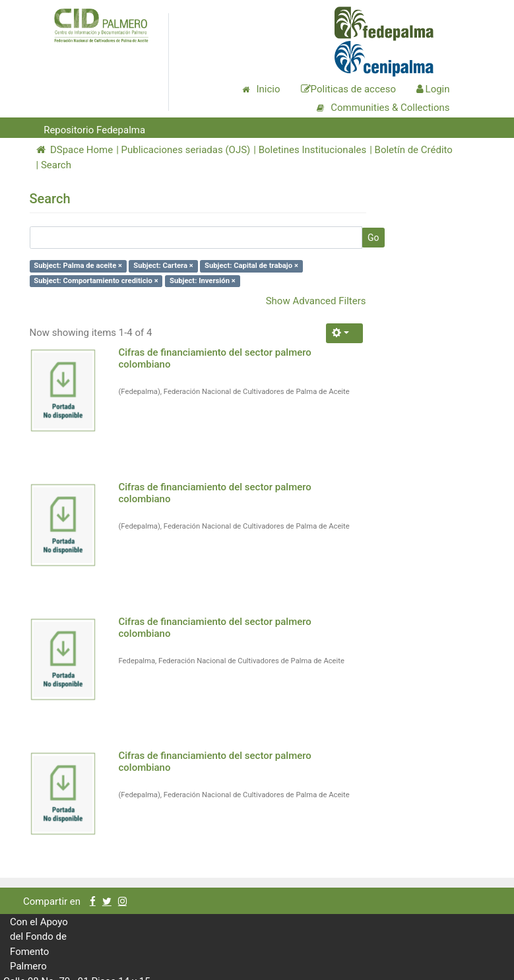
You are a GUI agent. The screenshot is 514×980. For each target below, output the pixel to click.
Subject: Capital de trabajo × (251, 266)
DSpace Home (75, 150)
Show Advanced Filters (316, 301)
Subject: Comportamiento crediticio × (96, 281)
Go (373, 238)
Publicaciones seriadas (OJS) (186, 150)
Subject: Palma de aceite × (78, 266)
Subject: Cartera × (163, 266)
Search (56, 165)
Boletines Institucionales (312, 150)
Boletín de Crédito (414, 150)
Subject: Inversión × (203, 281)
